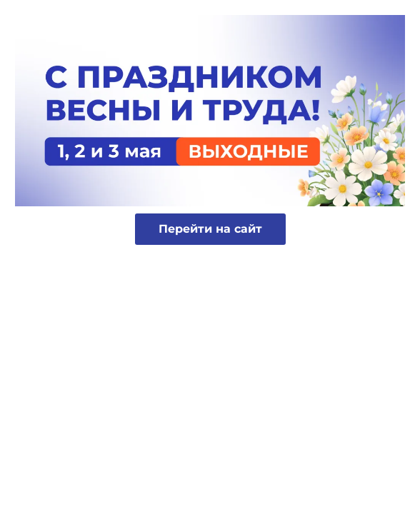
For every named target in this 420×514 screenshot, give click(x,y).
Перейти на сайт (210, 229)
